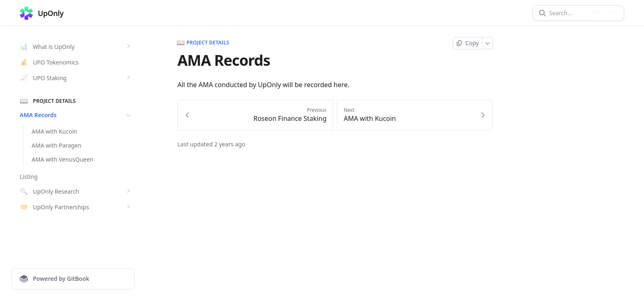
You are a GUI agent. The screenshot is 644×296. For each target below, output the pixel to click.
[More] (488, 43)
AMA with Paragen (56, 145)
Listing (29, 177)
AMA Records (76, 115)
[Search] (569, 13)
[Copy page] (468, 43)
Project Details (203, 43)
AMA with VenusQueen (62, 159)
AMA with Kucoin (54, 131)
